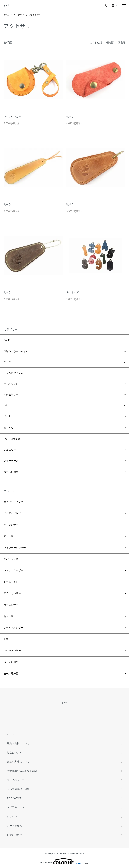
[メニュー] (124, 5)
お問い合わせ (14, 835)
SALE (7, 340)
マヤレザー (10, 536)
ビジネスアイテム (13, 373)
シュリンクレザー (13, 570)
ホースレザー (11, 605)
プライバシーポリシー (19, 780)
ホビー (7, 405)
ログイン (12, 816)
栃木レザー (10, 616)
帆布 (6, 639)
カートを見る (14, 826)
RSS (10, 798)
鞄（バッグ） (11, 384)
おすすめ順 (96, 43)
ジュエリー (10, 450)
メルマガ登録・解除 (18, 789)
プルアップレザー (13, 513)
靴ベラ (70, 116)
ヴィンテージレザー (15, 548)
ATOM (18, 798)
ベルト (7, 416)
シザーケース (11, 461)
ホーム (6, 15)
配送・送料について (18, 743)
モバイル (8, 428)
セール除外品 (11, 674)
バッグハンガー (12, 116)
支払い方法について (18, 762)
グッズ (7, 362)
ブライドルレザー (13, 628)
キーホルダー (74, 292)
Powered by (64, 861)
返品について (14, 753)
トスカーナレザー (13, 582)
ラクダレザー (11, 525)
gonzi (6, 5)
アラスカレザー (12, 593)
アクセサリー (19, 15)
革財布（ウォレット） (16, 351)
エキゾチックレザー (15, 502)
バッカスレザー (12, 651)
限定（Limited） (12, 439)
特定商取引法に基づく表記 (22, 771)
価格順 (110, 43)
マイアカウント (16, 807)
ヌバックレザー (12, 559)
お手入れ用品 (11, 472)
